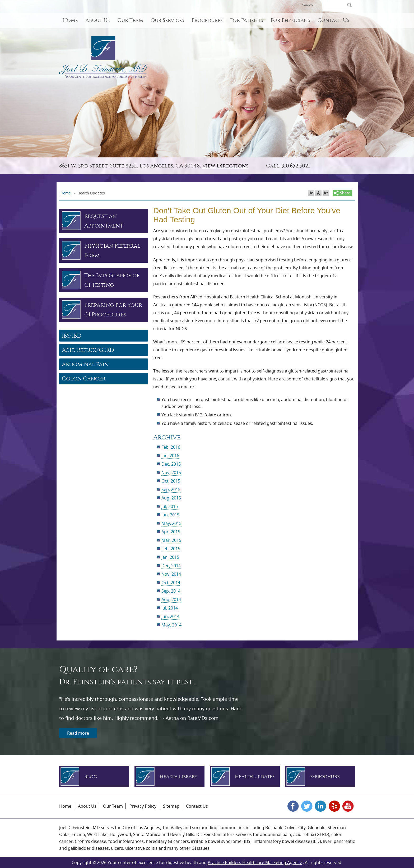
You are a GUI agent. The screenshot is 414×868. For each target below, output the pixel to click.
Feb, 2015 (171, 549)
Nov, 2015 (171, 472)
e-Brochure (325, 777)
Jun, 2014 (170, 616)
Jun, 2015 (170, 515)
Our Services (167, 20)
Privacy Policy (143, 806)
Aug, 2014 (171, 599)
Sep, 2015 (171, 489)
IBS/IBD (72, 336)
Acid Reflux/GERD (88, 350)
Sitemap (171, 806)
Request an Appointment (104, 221)
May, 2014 (171, 625)
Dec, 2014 (171, 566)
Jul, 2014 (170, 608)
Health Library (179, 777)
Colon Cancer (84, 379)
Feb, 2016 (171, 447)
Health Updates (255, 777)
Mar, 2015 (171, 540)
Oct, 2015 (171, 481)
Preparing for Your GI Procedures (113, 310)
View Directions (225, 166)
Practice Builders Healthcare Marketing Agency (255, 862)
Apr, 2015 (171, 532)
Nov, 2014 (171, 574)
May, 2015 (171, 523)
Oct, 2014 (171, 583)
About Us (98, 20)
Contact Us (333, 20)
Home (70, 20)
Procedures (207, 20)
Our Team (130, 20)
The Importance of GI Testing (112, 280)
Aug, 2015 (171, 498)
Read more (78, 733)
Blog (91, 777)
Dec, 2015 (171, 464)
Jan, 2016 (170, 456)
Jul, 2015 (170, 506)
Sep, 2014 (171, 591)
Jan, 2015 (170, 557)
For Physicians (290, 20)
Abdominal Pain (85, 364)
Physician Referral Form (112, 251)
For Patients (247, 20)
